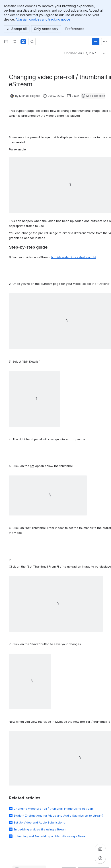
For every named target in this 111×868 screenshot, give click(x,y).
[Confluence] (23, 42)
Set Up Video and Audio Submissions (39, 822)
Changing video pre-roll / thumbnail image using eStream (54, 809)
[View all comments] (100, 849)
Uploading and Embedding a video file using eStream (50, 836)
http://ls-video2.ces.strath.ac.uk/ (74, 257)
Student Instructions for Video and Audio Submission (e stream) (58, 815)
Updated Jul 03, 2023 (80, 53)
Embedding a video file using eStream (40, 829)
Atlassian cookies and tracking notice (43, 19)
